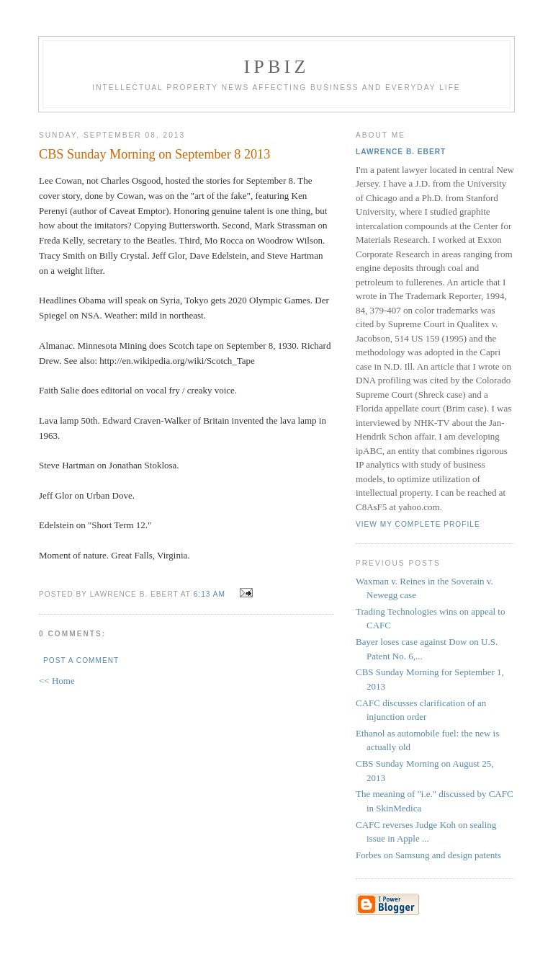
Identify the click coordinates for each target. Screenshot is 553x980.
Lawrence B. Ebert (401, 152)
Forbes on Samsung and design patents (428, 855)
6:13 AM (210, 594)
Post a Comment (81, 660)
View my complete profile (418, 524)
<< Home (57, 681)
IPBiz (277, 67)
